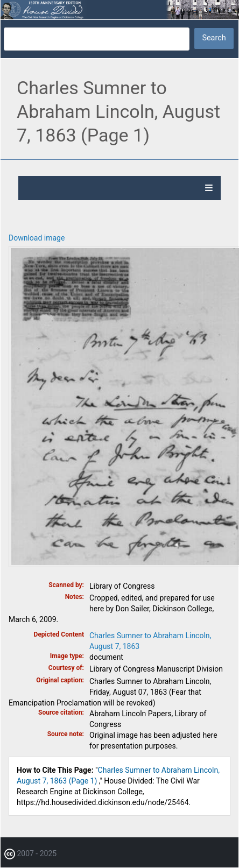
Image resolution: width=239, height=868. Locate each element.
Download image (37, 238)
